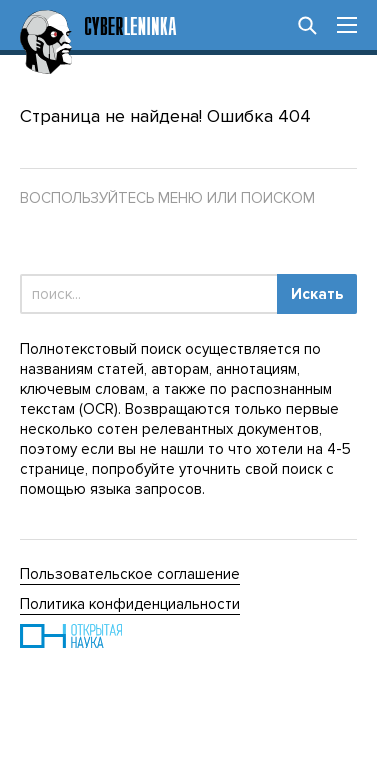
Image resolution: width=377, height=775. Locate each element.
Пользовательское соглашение (130, 574)
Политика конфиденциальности (130, 604)
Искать (317, 294)
